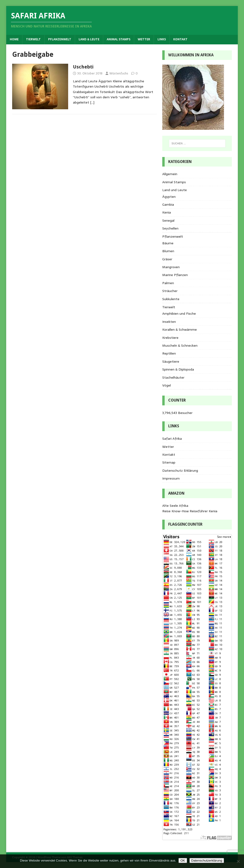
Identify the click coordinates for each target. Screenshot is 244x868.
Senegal (168, 220)
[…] (92, 102)
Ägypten (169, 197)
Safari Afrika (172, 439)
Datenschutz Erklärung (180, 471)
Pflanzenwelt (60, 39)
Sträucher (170, 291)
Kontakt (180, 39)
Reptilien (169, 353)
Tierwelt (33, 39)
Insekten (169, 322)
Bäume (168, 243)
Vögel (167, 385)
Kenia (167, 212)
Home (14, 39)
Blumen (168, 251)
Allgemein (170, 174)
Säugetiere (171, 361)
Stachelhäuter (173, 377)
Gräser (167, 259)
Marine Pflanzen (175, 275)
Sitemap (169, 462)
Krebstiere (170, 338)
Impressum (171, 478)
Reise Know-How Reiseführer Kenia (190, 511)
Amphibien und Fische (179, 314)
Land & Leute (89, 39)
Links (162, 39)
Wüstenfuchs (119, 73)
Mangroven (171, 267)
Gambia (168, 204)
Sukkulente (171, 299)
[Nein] (238, 861)
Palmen (168, 283)
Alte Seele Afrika (175, 506)
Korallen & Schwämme (180, 329)
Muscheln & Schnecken (180, 345)
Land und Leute (175, 190)
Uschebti (83, 67)
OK (183, 860)
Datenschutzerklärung (207, 860)
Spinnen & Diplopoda (178, 369)
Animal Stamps (119, 39)
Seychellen (170, 228)
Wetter (144, 39)
